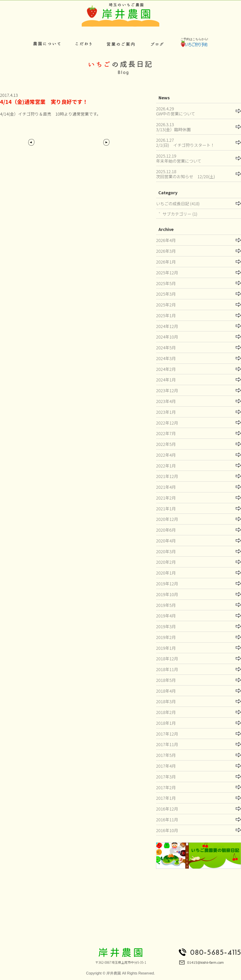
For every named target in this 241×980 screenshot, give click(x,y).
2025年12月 (167, 272)
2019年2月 (166, 637)
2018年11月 (167, 669)
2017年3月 (166, 777)
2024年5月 (166, 347)
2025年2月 (166, 305)
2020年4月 (166, 541)
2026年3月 (166, 251)
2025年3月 (166, 294)
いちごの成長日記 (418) (178, 203)
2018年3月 (166, 701)
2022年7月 (166, 433)
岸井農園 (114, 973)
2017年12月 (167, 734)
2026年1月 (166, 262)
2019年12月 (167, 583)
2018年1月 (166, 723)
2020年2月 (166, 562)
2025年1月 (166, 315)
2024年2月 (166, 369)
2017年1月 (166, 798)
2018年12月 (167, 658)
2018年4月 (166, 691)
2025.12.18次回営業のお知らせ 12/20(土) (186, 174)
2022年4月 (166, 455)
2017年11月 (167, 744)
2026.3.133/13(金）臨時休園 (173, 127)
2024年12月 (167, 326)
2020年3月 (166, 551)
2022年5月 (166, 444)
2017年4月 (166, 766)
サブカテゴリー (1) (180, 214)
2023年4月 (166, 401)
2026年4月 (166, 240)
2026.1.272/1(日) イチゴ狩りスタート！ (185, 142)
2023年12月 (167, 390)
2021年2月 (166, 498)
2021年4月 (166, 487)
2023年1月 (166, 412)
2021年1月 (166, 508)
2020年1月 (166, 573)
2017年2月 (166, 787)
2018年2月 (166, 712)
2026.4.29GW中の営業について (176, 111)
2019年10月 (167, 594)
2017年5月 (166, 755)
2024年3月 (166, 358)
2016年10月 (167, 830)
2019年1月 (166, 648)
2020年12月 (167, 519)
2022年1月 (166, 466)
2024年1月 (166, 380)
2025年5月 (166, 283)
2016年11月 (167, 819)
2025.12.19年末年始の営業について (179, 158)
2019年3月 (166, 626)
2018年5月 (166, 680)
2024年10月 (167, 337)
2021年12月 (167, 476)
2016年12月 (167, 809)
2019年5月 (166, 605)
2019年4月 (166, 616)
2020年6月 (166, 530)
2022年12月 (167, 423)
